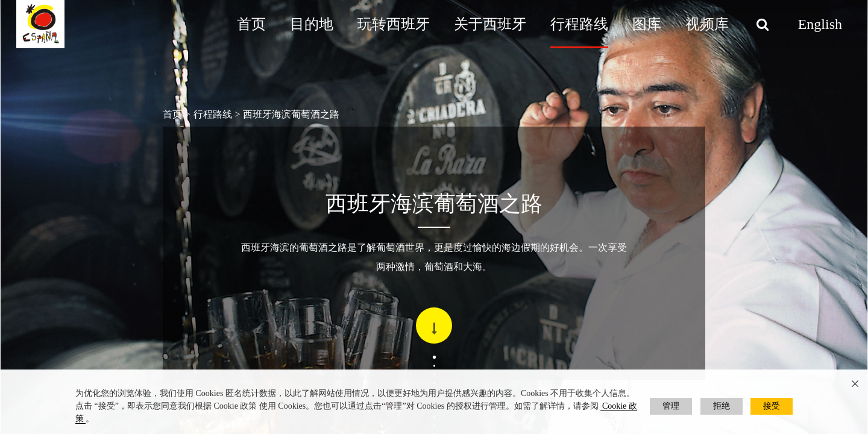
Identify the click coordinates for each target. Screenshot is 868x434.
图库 (647, 24)
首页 (251, 24)
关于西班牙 (490, 24)
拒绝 (722, 406)
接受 (772, 406)
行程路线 (579, 24)
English (820, 24)
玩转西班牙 (394, 24)
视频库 (707, 24)
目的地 (312, 24)
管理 (671, 406)
